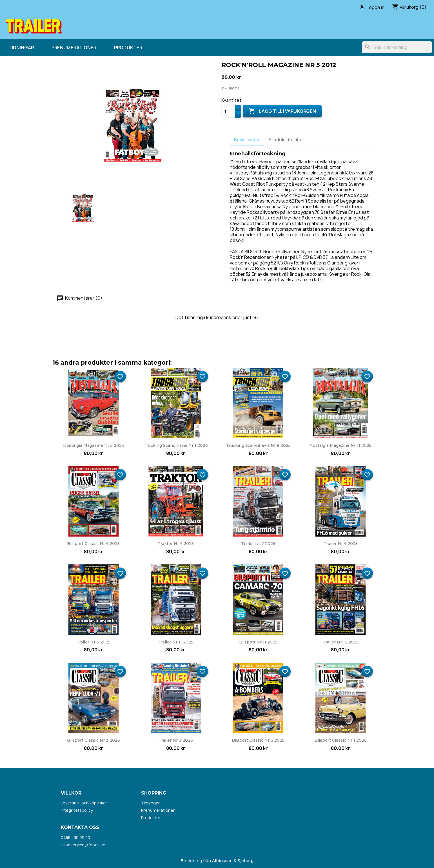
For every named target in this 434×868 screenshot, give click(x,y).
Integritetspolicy (77, 810)
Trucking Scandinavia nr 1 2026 (176, 445)
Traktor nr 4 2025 (176, 544)
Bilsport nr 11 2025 (258, 642)
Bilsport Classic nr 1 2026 (341, 740)
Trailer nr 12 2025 (341, 642)
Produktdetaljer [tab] (287, 140)
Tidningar (21, 48)
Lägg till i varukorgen (282, 111)
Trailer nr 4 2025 (341, 544)
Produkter (128, 48)
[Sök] (397, 47)
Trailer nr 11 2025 (176, 642)
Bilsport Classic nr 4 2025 (93, 544)
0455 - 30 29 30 (75, 837)
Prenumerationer (74, 48)
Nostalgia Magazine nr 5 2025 (94, 445)
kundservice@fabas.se (83, 845)
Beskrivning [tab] (247, 140)
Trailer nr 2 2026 (258, 544)
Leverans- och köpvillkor (84, 803)
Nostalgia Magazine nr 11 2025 (340, 445)
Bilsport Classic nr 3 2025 (258, 740)
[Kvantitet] (228, 111)
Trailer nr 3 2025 (93, 642)
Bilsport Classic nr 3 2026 (94, 740)
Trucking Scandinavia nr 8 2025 (258, 445)
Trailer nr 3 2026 (176, 740)
